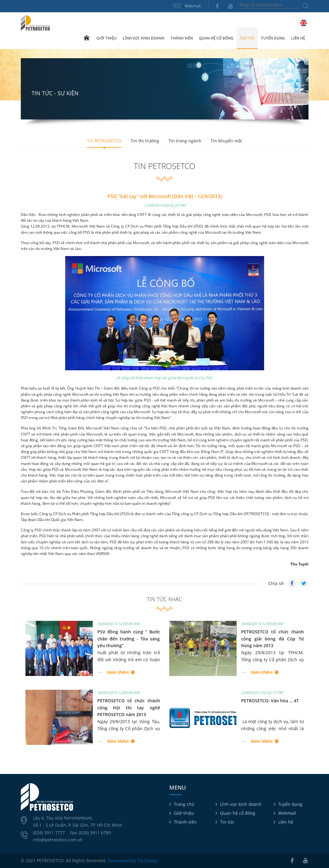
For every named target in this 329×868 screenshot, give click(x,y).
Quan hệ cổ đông (238, 813)
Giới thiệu (184, 813)
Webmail (193, 6)
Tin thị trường (145, 141)
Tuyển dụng (273, 38)
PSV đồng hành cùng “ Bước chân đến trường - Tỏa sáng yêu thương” (129, 639)
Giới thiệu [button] (107, 38)
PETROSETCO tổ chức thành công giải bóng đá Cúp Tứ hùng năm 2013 (273, 639)
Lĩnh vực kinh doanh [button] (144, 38)
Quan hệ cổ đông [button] (216, 38)
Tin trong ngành (185, 141)
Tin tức (227, 822)
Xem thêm (118, 672)
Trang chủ (87, 38)
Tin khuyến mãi (226, 141)
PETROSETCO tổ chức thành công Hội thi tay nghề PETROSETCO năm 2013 (129, 708)
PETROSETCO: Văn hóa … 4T (270, 701)
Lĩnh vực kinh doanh (241, 804)
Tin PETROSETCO (104, 141)
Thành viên (185, 822)
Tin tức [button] (247, 38)
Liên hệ (298, 38)
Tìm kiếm (305, 6)
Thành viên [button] (182, 38)
